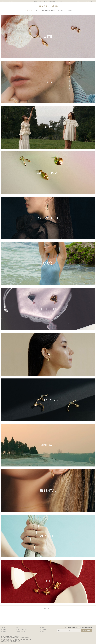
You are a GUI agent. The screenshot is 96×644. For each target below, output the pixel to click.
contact (4, 630)
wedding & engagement (49, 10)
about (3, 628)
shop (37, 10)
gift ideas (61, 10)
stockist (4, 632)
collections (29, 10)
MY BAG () (89, 1)
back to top (48, 609)
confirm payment (21, 632)
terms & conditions (22, 630)
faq (17, 628)
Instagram (43, 630)
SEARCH (11, 1)
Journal (70, 10)
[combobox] (4, 1)
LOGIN (79, 1)
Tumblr (42, 632)
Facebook (42, 628)
